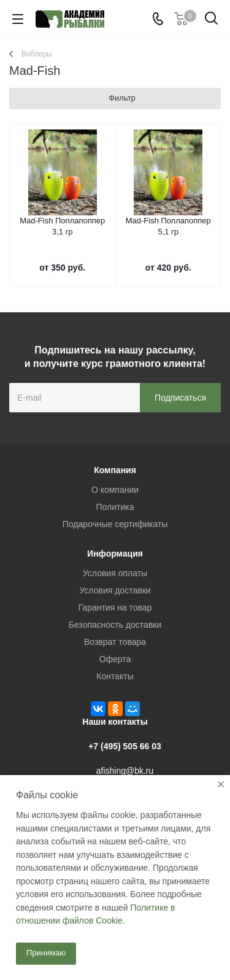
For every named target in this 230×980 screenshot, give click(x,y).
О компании (115, 490)
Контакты (115, 676)
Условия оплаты (115, 573)
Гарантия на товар (115, 608)
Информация (115, 554)
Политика (115, 507)
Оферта (115, 659)
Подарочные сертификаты (115, 524)
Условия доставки (115, 590)
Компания (115, 470)
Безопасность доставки (115, 625)
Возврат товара (115, 642)
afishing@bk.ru (125, 771)
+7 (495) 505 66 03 (125, 746)
